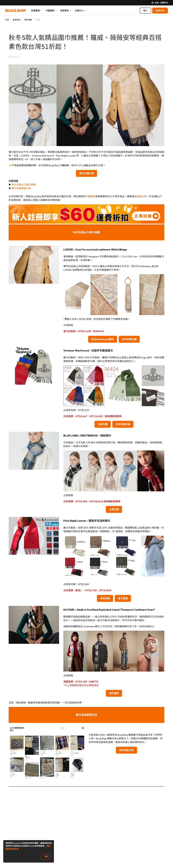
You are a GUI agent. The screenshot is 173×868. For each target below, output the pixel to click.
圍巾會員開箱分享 (21, 188)
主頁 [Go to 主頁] (7, 20)
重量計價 (142, 196)
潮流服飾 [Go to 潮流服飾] (28, 20)
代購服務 (90, 196)
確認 (46, 856)
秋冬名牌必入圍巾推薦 (24, 185)
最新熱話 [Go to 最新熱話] (17, 20)
